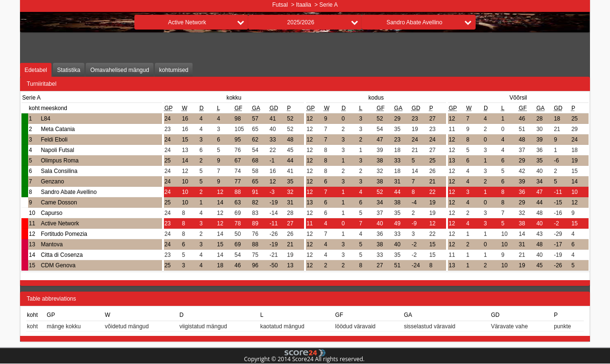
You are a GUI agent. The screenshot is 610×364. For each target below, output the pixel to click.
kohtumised (174, 70)
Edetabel (36, 70)
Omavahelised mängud (119, 70)
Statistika (69, 70)
